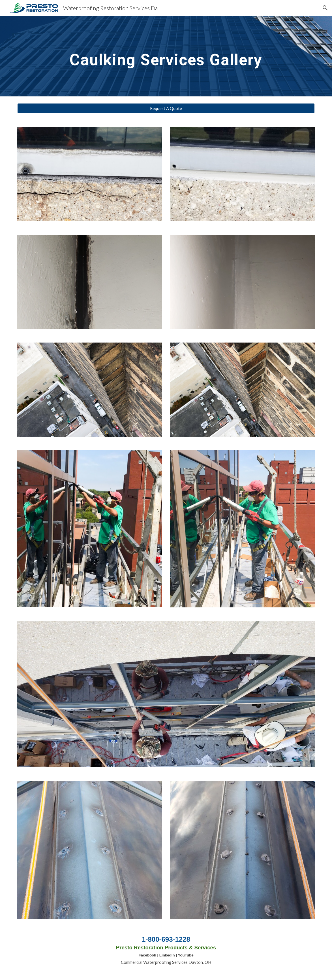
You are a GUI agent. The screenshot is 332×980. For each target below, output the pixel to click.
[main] (166, 56)
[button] (325, 8)
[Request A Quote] (166, 108)
